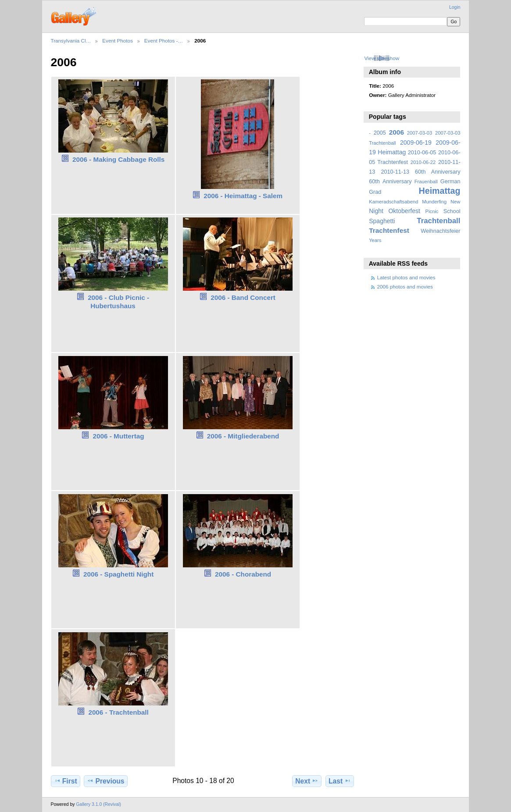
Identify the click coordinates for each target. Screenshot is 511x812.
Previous (105, 781)
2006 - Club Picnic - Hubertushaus (118, 302)
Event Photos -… (164, 41)
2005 (380, 133)
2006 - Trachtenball (118, 712)
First (66, 781)
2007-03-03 (420, 133)
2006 (397, 132)
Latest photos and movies (406, 277)
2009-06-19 (416, 142)
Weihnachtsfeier (440, 231)
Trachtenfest (389, 230)
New (455, 202)
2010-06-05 (422, 153)
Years (375, 240)
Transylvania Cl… (71, 41)
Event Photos (118, 41)
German (450, 182)
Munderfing (434, 202)
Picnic (432, 211)
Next (307, 781)
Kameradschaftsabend (393, 202)
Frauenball (426, 182)
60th (374, 182)
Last (340, 781)
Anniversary (397, 182)
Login (455, 7)
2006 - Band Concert (243, 297)
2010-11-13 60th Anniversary (421, 172)
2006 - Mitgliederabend (243, 436)
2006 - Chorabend (243, 574)
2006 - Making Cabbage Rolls (118, 159)
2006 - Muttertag (119, 436)
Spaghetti (382, 221)
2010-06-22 (423, 162)
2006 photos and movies (405, 287)
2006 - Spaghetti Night (118, 574)
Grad (375, 192)
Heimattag (440, 191)
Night (376, 211)
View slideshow (382, 58)
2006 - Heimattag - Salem (243, 196)
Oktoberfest (404, 211)
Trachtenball (438, 221)
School (452, 211)
